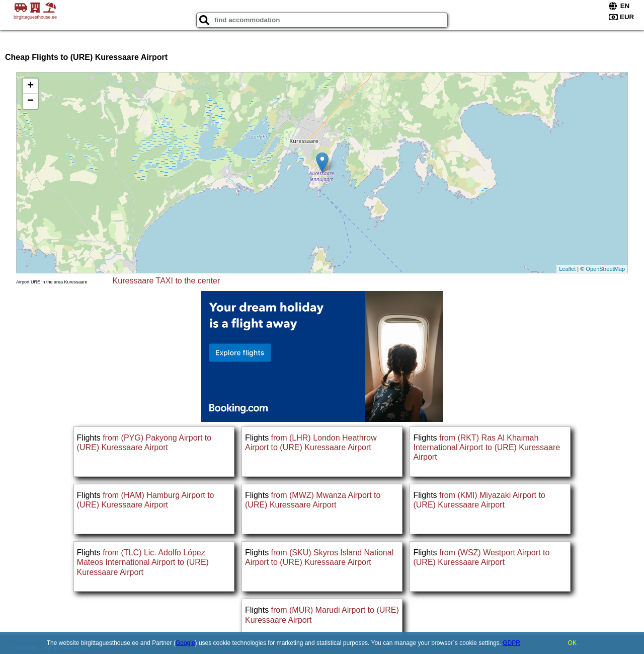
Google (185, 643)
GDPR (511, 643)
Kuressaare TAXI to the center (167, 281)
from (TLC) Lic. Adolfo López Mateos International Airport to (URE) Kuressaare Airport (143, 562)
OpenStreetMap (605, 269)
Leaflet (567, 269)
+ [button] (30, 86)
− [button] (30, 101)
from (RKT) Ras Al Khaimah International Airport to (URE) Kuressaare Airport (487, 447)
